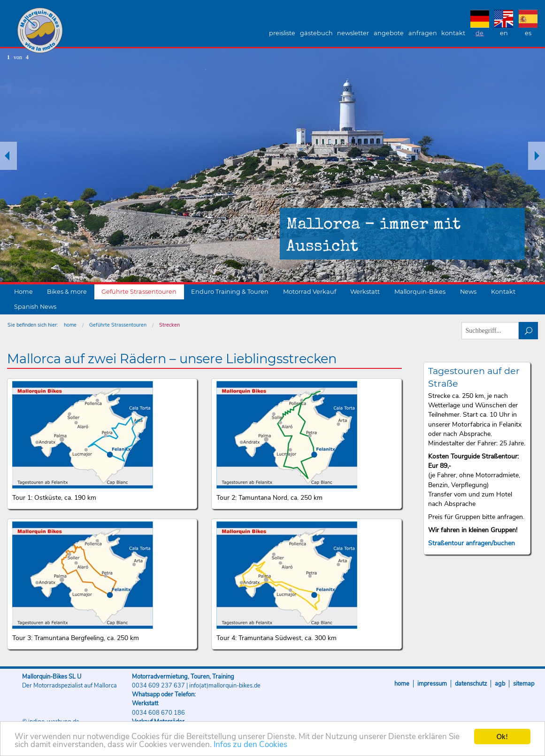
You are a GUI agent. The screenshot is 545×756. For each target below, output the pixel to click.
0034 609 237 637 (158, 686)
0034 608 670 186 (158, 713)
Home (23, 292)
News (468, 292)
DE (480, 33)
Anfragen (423, 33)
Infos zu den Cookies (250, 745)
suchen (528, 331)
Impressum (432, 684)
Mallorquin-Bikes (95, 31)
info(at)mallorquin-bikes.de (225, 686)
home (70, 325)
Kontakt (453, 33)
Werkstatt (365, 292)
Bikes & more (67, 292)
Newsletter (353, 33)
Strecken (169, 325)
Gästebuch (316, 33)
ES (528, 33)
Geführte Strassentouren (139, 292)
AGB (500, 684)
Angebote (389, 33)
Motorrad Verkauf (310, 292)
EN (504, 33)
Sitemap (524, 684)
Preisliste (282, 33)
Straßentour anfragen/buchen (472, 543)
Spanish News (35, 307)
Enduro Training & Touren (230, 292)
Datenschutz (471, 684)
